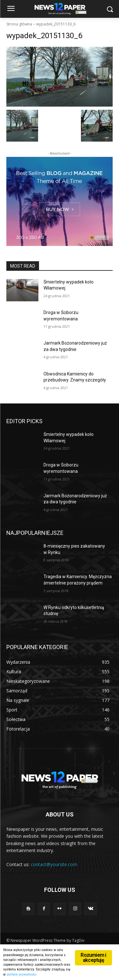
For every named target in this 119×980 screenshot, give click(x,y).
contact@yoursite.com (54, 864)
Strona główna (19, 24)
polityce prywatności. (22, 974)
